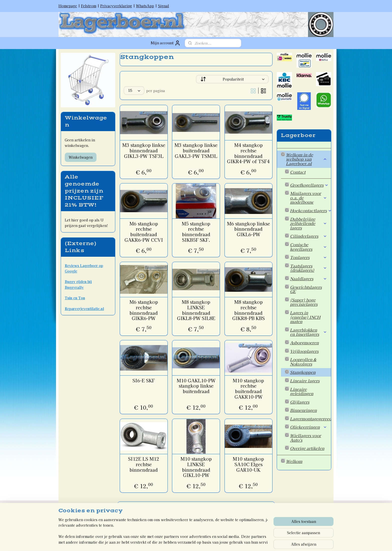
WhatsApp (145, 6)
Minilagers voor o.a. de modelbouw (308, 198)
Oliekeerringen (308, 427)
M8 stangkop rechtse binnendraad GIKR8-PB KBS (248, 310)
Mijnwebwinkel (245, 542)
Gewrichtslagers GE (306, 289)
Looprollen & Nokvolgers (303, 362)
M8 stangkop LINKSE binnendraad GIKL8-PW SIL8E (196, 310)
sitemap (176, 542)
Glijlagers (300, 402)
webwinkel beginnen (203, 542)
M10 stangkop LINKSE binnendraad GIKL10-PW (196, 467)
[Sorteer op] (232, 79)
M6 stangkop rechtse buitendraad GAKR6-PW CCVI (143, 232)
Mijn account (166, 43)
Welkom (294, 461)
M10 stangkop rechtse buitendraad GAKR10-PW (248, 389)
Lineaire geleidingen (302, 391)
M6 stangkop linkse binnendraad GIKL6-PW (248, 229)
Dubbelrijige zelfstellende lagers (308, 223)
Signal (163, 6)
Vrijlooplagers (304, 351)
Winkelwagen (81, 157)
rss (185, 542)
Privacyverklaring (116, 6)
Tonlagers (308, 257)
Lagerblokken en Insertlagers (308, 332)
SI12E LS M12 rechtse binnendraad (144, 464)
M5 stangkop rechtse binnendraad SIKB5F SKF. (196, 232)
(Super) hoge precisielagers (304, 302)
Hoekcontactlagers (310, 210)
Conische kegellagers (308, 247)
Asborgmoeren (304, 343)
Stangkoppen (303, 372)
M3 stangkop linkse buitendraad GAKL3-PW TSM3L (196, 151)
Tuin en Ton (75, 298)
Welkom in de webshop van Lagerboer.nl (306, 159)
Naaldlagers (308, 279)
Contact (298, 172)
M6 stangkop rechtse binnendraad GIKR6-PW (143, 310)
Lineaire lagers (305, 381)
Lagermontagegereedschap (310, 419)
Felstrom (89, 6)
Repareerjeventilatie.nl (84, 309)
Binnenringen (303, 410)
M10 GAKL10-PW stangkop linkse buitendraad (196, 386)
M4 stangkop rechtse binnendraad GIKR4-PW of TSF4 (248, 153)
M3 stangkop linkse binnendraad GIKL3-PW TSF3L (143, 151)
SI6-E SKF (144, 381)
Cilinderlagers (308, 236)
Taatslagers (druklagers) (308, 268)
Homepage (68, 6)
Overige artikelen (307, 448)
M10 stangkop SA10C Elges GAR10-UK (248, 464)
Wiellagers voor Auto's (305, 438)
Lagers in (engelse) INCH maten (305, 317)
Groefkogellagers (309, 185)
